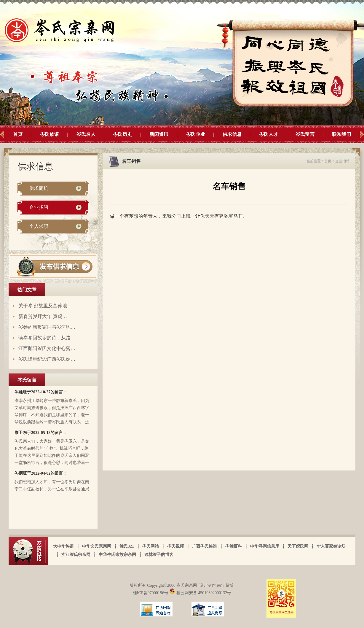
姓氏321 (127, 546)
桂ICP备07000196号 (151, 593)
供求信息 (232, 134)
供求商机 (39, 188)
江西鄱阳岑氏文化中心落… (47, 348)
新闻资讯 (159, 134)
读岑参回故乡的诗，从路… (47, 338)
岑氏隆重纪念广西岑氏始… (47, 359)
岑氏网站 (151, 546)
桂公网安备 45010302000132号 (200, 593)
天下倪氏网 (298, 546)
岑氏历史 (122, 134)
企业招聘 (39, 207)
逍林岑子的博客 (159, 555)
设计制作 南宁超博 (216, 585)
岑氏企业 (196, 134)
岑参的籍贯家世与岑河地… (47, 327)
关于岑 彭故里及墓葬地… (45, 306)
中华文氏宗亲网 (97, 546)
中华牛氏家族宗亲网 (117, 555)
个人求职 (39, 226)
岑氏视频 (175, 546)
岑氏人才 (269, 134)
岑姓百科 (234, 546)
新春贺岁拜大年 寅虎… (43, 316)
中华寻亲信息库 (265, 546)
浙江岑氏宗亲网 (76, 555)
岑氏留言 (305, 134)
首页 (18, 134)
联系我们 (341, 134)
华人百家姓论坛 (331, 546)
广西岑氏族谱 (205, 546)
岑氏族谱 (50, 134)
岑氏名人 (86, 134)
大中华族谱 (63, 546)
